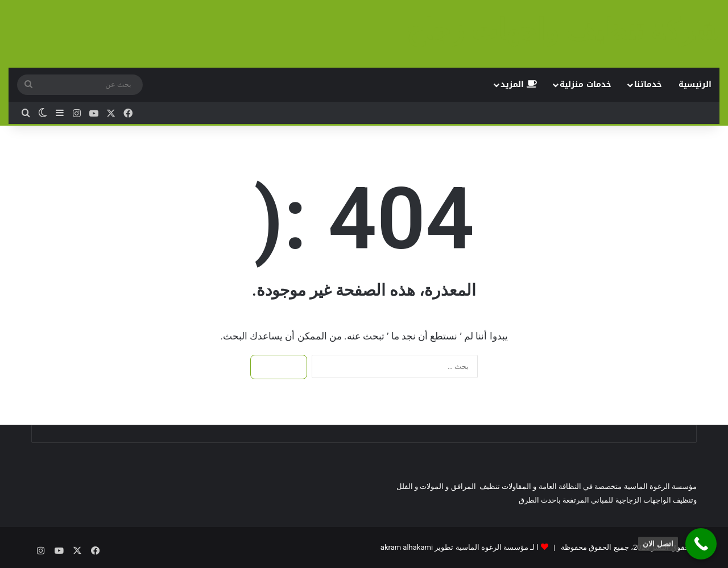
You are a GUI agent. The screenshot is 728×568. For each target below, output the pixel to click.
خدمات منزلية (586, 84)
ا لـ (533, 547)
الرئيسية (695, 84)
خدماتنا (648, 84)
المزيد (519, 84)
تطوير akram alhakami (417, 547)
